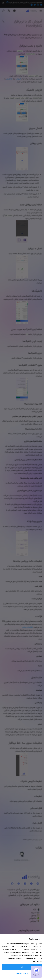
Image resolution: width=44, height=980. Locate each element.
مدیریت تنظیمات (22, 973)
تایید (22, 967)
